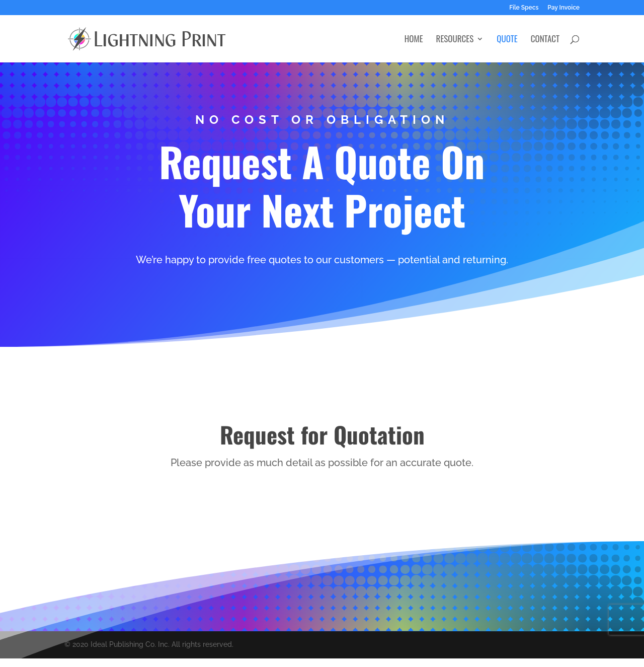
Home (414, 40)
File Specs (524, 8)
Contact (545, 40)
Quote (507, 40)
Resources (455, 40)
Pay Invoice (563, 8)
